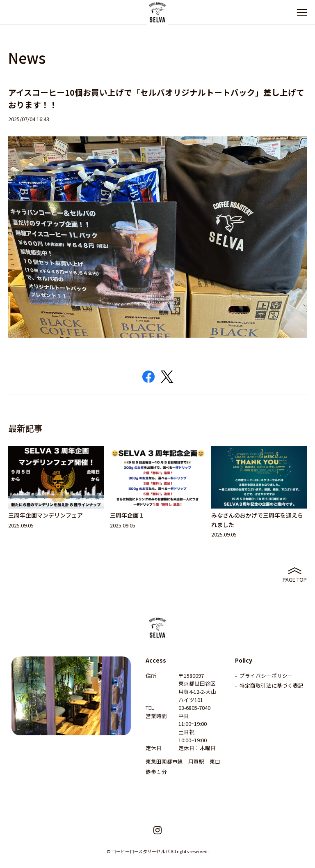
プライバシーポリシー (266, 676)
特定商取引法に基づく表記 (272, 685)
